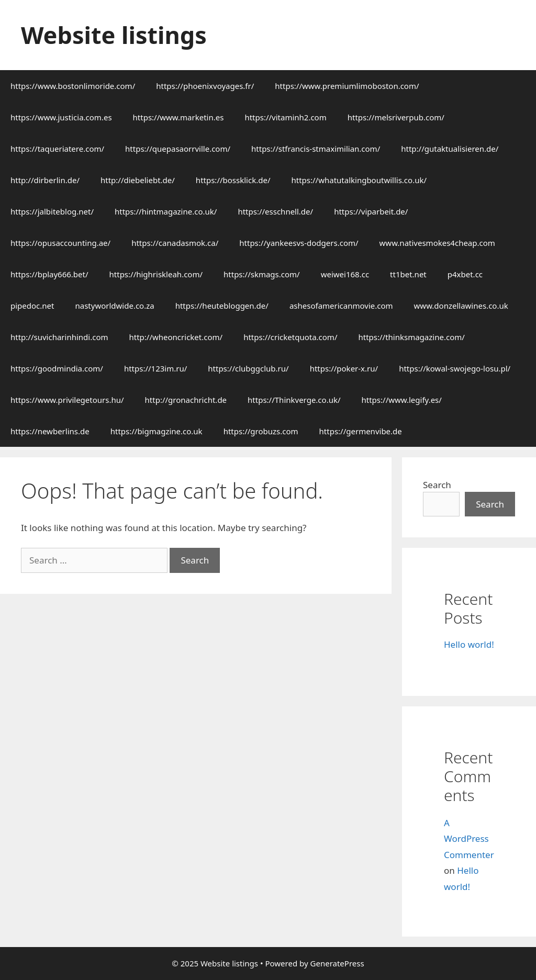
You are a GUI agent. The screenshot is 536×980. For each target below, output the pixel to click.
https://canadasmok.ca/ (175, 243)
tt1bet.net (408, 274)
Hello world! (469, 644)
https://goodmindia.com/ (57, 368)
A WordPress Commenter (469, 839)
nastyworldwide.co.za (114, 306)
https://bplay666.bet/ (49, 274)
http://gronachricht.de (186, 400)
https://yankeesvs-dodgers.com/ (299, 243)
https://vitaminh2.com (285, 117)
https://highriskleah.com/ (156, 274)
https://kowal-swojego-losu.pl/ (455, 368)
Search (437, 485)
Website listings (114, 35)
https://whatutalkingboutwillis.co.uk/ (359, 180)
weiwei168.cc (345, 274)
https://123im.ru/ (155, 368)
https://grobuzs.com (261, 431)
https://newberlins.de (50, 431)
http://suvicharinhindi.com (59, 337)
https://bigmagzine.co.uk (157, 431)
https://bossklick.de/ (233, 180)
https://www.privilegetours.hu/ (67, 400)
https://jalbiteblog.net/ (52, 211)
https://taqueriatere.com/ (57, 149)
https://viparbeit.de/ (371, 211)
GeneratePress (337, 963)
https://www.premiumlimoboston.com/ (347, 86)
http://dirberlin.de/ (45, 180)
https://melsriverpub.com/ (396, 117)
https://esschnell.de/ (275, 211)
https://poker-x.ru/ (344, 368)
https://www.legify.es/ (402, 400)
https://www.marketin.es (178, 117)
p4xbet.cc (465, 274)
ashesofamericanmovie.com (341, 306)
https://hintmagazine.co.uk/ (166, 211)
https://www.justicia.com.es (61, 117)
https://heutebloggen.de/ (222, 306)
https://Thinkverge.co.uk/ (294, 400)
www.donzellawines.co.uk (461, 306)
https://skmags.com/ (262, 274)
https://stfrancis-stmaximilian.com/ (316, 149)
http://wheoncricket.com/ (176, 337)
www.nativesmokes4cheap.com (437, 243)
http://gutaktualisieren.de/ (450, 149)
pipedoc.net (32, 306)
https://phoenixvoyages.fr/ (205, 86)
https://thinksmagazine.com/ (411, 337)
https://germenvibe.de (361, 431)
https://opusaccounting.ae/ (60, 243)
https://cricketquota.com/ (290, 337)
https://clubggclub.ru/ (248, 368)
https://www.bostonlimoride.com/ (73, 86)
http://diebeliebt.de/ (138, 180)
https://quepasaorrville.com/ (178, 149)
